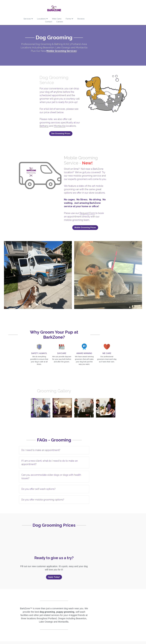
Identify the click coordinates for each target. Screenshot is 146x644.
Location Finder (100, 617)
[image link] (73, 8)
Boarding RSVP (64, 621)
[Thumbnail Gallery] (38, 261)
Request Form (98, 199)
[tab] (73, 429)
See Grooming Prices (45, 119)
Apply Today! (73, 546)
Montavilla (25, 111)
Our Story (24, 617)
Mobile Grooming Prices (101, 213)
